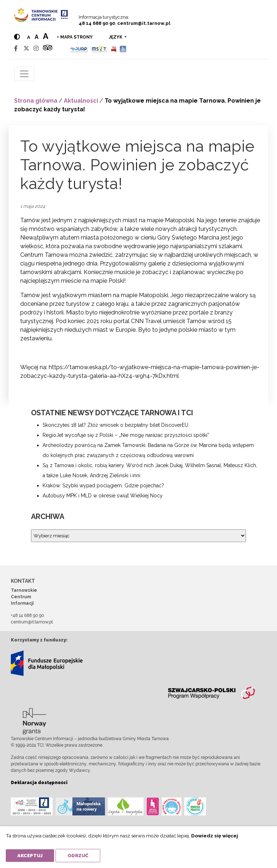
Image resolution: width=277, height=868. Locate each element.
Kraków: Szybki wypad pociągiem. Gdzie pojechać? (103, 486)
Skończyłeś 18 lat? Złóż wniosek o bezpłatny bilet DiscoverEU (115, 425)
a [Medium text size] (37, 37)
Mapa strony (76, 37)
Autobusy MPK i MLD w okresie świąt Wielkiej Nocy (103, 496)
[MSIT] (99, 48)
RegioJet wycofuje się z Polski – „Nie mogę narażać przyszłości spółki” (126, 435)
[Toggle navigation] (24, 74)
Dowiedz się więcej (215, 836)
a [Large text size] (46, 36)
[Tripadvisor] (48, 48)
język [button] (116, 37)
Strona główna (36, 101)
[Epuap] (79, 48)
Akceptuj (30, 856)
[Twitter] (26, 48)
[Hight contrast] (17, 37)
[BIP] (114, 48)
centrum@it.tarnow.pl (144, 23)
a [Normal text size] (29, 37)
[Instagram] (36, 48)
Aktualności (81, 101)
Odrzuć (78, 856)
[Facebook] (16, 48)
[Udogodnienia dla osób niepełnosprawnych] (123, 48)
